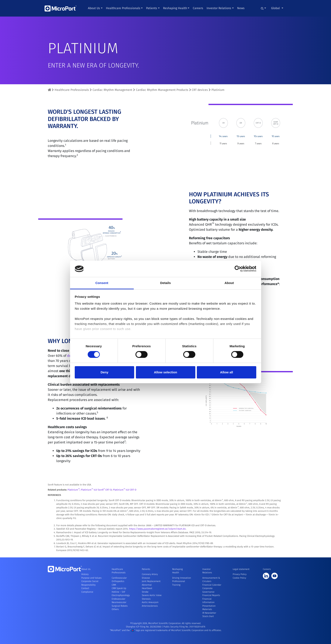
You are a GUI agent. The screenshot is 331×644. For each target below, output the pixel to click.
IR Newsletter (209, 613)
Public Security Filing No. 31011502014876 (184, 627)
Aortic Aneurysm (150, 602)
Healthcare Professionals (72, 90)
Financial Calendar (212, 585)
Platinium (218, 90)
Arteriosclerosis (150, 606)
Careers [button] (198, 8)
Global (276, 8)
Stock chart (208, 616)
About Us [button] (94, 8)
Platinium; (74, 503)
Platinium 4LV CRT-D (125, 503)
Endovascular (118, 599)
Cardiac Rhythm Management (112, 90)
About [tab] (229, 283)
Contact (85, 588)
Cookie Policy (239, 578)
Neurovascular (119, 602)
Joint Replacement (151, 581)
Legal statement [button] (241, 569)
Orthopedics (118, 581)
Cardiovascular (119, 578)
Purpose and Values (91, 578)
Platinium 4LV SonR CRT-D (96, 503)
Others (115, 609)
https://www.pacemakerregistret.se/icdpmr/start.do (157, 542)
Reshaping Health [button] (175, 8)
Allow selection (165, 372)
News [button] (241, 8)
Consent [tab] (102, 283)
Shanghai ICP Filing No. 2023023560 (144, 627)
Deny (105, 372)
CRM (114, 585)
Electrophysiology (121, 595)
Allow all (227, 372)
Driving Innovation (182, 578)
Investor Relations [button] (219, 8)
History (85, 574)
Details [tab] (166, 283)
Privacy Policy (240, 574)
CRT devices (200, 90)
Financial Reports (211, 595)
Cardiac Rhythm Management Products (162, 90)
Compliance (87, 592)
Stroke (145, 592)
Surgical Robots (120, 606)
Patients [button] (152, 8)
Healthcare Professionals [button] (123, 8)
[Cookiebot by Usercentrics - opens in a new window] (238, 269)
